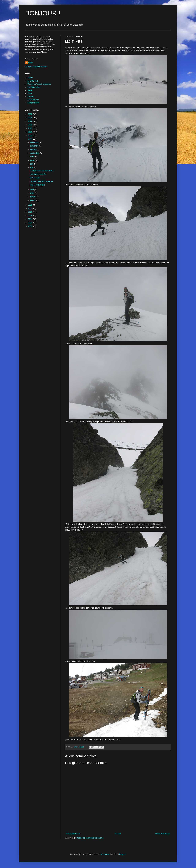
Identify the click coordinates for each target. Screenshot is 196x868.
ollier (31, 63)
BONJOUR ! (43, 13)
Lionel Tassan (33, 100)
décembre (35, 142)
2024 (30, 121)
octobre (34, 150)
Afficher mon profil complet (36, 67)
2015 (30, 216)
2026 (30, 114)
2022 (30, 128)
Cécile (30, 78)
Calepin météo (33, 103)
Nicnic (30, 90)
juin (32, 164)
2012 (30, 226)
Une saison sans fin (38, 174)
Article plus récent (73, 834)
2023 (30, 125)
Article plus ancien (163, 834)
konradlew (105, 854)
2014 (30, 219)
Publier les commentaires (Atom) (90, 838)
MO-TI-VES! (35, 178)
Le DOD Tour (33, 81)
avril (32, 190)
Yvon (30, 93)
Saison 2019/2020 (37, 185)
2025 (30, 118)
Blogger (122, 854)
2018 (30, 205)
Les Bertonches (34, 87)
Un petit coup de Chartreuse (41, 181)
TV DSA (31, 97)
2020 (30, 136)
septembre (35, 153)
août (32, 157)
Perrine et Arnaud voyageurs (39, 84)
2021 (30, 132)
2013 (30, 223)
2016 (30, 212)
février (33, 197)
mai (32, 168)
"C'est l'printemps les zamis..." (42, 171)
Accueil (118, 834)
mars (33, 193)
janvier (33, 200)
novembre (35, 146)
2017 (30, 208)
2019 (30, 139)
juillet (33, 160)
